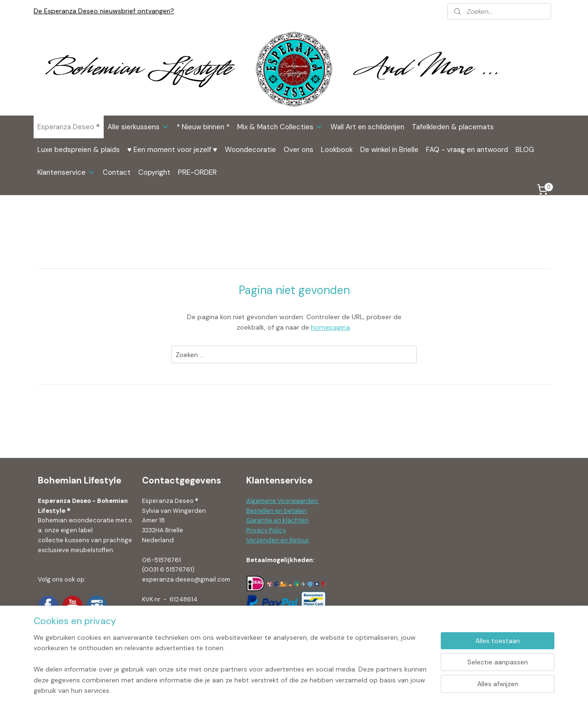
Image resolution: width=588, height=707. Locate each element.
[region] (232, 670)
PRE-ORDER (197, 172)
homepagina (330, 327)
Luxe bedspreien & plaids (79, 150)
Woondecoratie (250, 150)
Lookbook (337, 150)
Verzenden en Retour (278, 540)
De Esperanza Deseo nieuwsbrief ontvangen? (104, 11)
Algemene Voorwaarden (283, 501)
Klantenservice (66, 172)
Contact (117, 172)
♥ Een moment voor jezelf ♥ (172, 150)
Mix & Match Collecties (280, 127)
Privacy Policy (266, 530)
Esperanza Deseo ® (69, 127)
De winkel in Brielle (389, 150)
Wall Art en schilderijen (367, 127)
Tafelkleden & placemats (453, 127)
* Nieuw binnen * (203, 127)
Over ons (298, 150)
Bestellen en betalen (276, 511)
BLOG (525, 150)
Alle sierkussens (138, 127)
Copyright (154, 172)
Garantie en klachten (277, 520)
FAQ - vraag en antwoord (467, 150)
